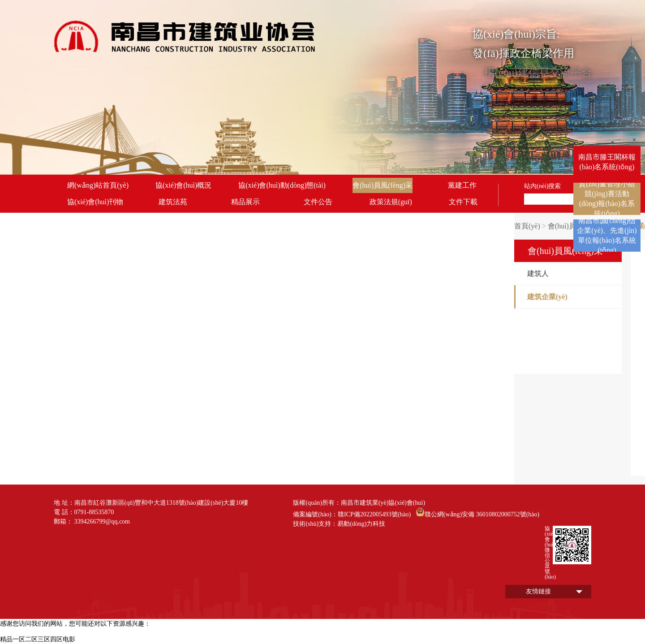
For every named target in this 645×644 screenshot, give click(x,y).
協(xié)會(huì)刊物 (95, 202)
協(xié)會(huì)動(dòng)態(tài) (282, 185)
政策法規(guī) (391, 202)
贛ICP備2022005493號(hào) (374, 514)
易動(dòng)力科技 (361, 524)
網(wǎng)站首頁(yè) (98, 185)
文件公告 (318, 202)
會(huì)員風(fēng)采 (383, 185)
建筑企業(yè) (547, 297)
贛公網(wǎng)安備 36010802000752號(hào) (477, 512)
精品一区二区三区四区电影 (38, 639)
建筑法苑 (173, 202)
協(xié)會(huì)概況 (183, 185)
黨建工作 (462, 185)
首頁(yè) (527, 226)
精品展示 (245, 202)
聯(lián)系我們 (90, 218)
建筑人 (538, 273)
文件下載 (463, 202)
